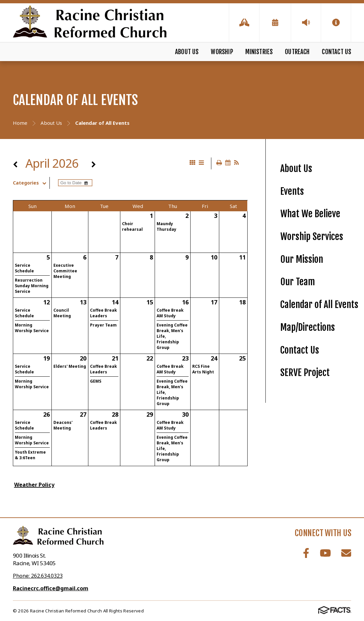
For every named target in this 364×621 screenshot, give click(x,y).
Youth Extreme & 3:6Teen (30, 455)
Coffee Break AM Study (170, 313)
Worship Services (312, 237)
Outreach (297, 52)
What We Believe (310, 214)
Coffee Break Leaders (104, 313)
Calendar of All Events (319, 305)
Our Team (298, 282)
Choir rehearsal (132, 226)
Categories (31, 183)
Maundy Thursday (167, 226)
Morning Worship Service (32, 328)
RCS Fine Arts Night (203, 369)
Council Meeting (62, 313)
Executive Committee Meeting (65, 271)
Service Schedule (24, 268)
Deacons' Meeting (63, 425)
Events (292, 191)
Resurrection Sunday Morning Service (32, 286)
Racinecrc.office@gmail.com (51, 588)
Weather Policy (34, 485)
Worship (222, 52)
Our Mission (302, 259)
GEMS (96, 381)
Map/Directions (308, 327)
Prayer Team (103, 325)
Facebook (306, 553)
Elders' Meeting (70, 366)
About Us (187, 52)
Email (346, 553)
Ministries (259, 52)
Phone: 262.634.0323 (38, 576)
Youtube (325, 553)
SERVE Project (305, 373)
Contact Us (336, 52)
